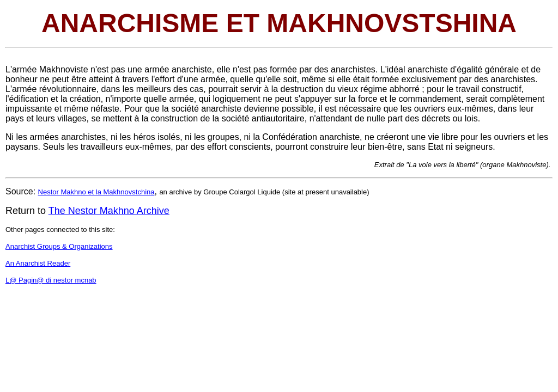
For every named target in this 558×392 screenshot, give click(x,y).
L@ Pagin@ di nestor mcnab (51, 280)
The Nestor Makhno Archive (109, 211)
